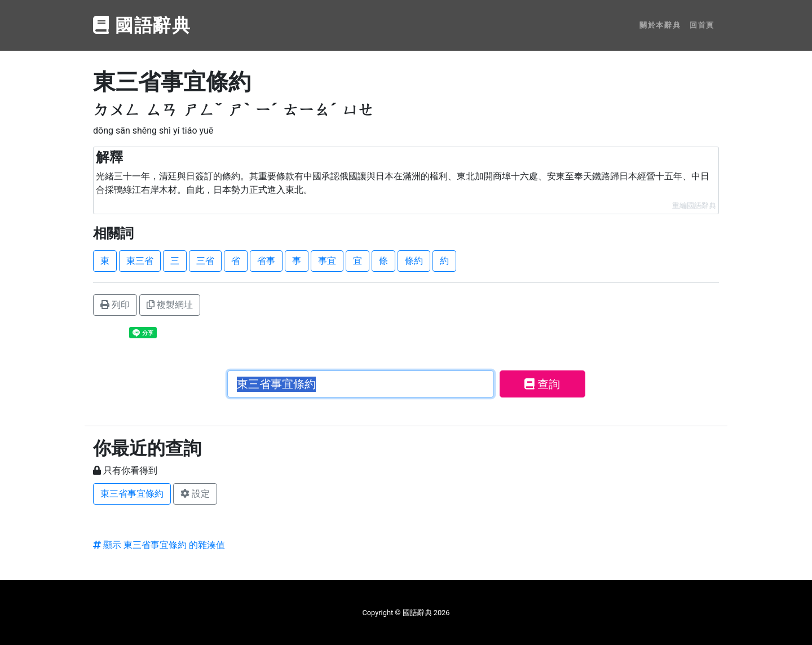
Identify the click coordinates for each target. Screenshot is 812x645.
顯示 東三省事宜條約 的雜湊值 (159, 545)
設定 (195, 494)
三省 (205, 261)
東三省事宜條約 (132, 494)
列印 (115, 305)
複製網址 (170, 305)
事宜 (327, 261)
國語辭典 (142, 25)
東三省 (140, 261)
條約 (414, 261)
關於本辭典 (660, 25)
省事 (266, 261)
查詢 (542, 384)
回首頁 (702, 25)
